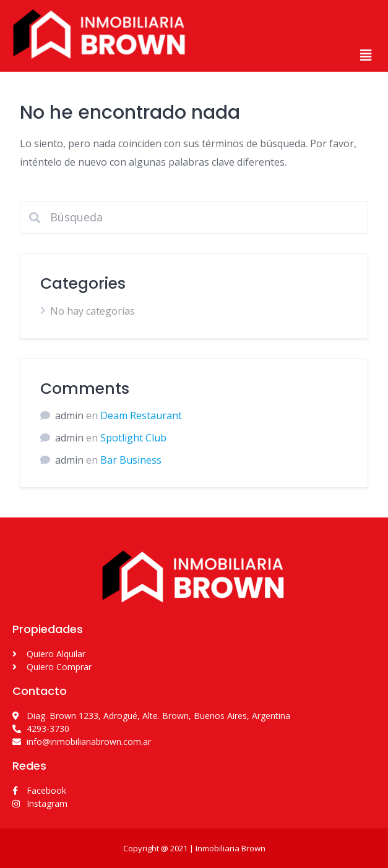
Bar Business (131, 460)
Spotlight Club (133, 438)
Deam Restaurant (141, 415)
